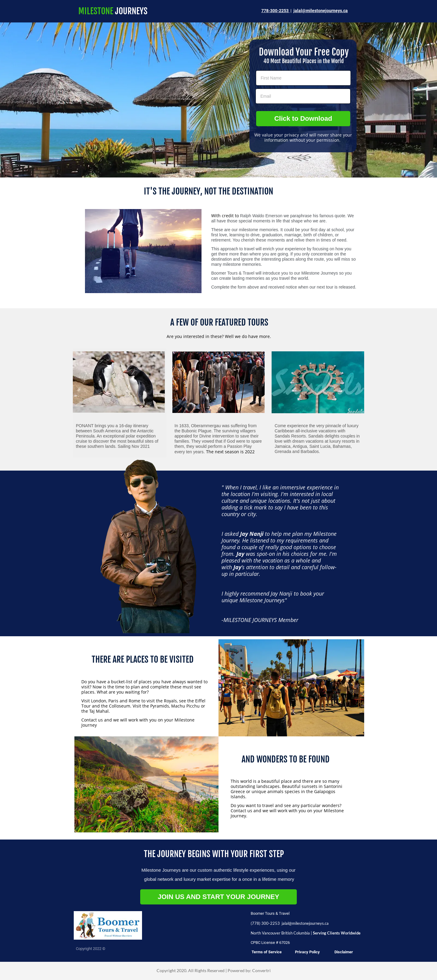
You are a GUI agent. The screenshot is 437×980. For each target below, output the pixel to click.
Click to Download (303, 118)
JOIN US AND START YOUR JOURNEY (219, 897)
